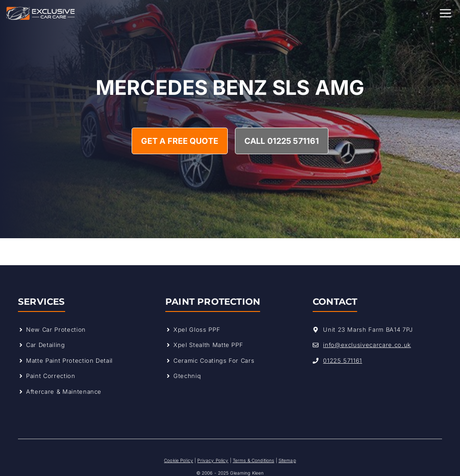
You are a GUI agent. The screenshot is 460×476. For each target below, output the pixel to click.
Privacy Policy (213, 460)
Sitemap (287, 460)
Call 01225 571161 (282, 141)
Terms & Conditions (254, 460)
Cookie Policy (179, 460)
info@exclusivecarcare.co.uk (367, 345)
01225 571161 (343, 360)
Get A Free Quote (180, 141)
